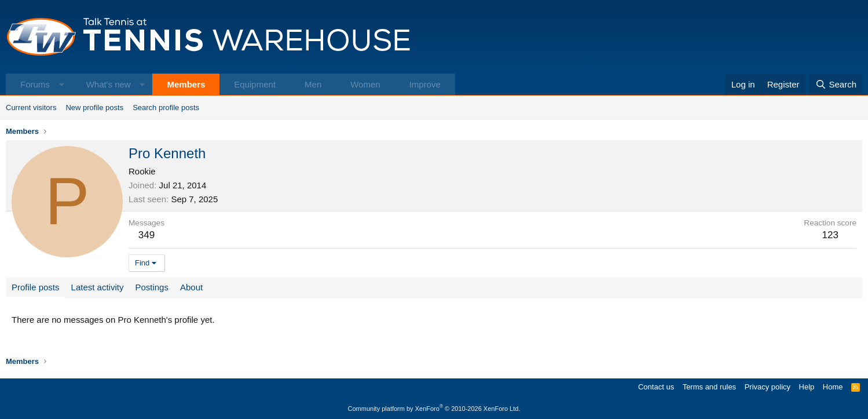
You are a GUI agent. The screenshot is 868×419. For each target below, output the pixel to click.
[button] (62, 84)
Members (186, 84)
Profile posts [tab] (36, 287)
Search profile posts (166, 108)
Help (807, 387)
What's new (109, 84)
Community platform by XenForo (434, 409)
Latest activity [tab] (98, 287)
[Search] (836, 84)
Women (365, 84)
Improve (425, 84)
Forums (35, 84)
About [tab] (191, 287)
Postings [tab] (152, 287)
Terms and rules (709, 387)
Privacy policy (768, 387)
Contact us (656, 387)
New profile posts (94, 108)
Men (313, 84)
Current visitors (31, 108)
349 (147, 235)
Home (833, 387)
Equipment (255, 84)
